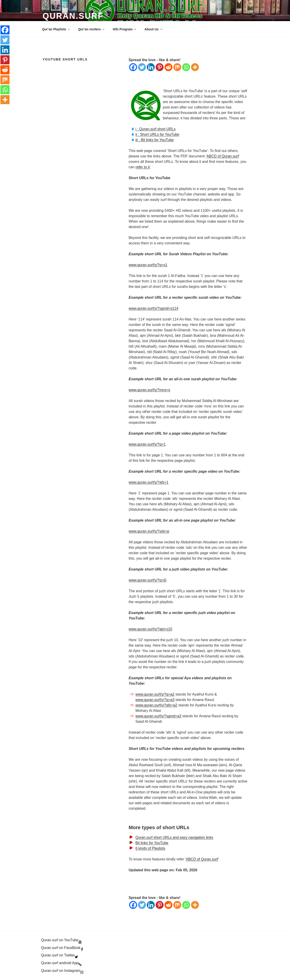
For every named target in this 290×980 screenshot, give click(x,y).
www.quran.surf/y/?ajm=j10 (151, 629)
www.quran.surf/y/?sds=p (149, 531)
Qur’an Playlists (56, 29)
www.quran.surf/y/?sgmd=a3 (158, 716)
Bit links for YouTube (152, 843)
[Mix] (177, 67)
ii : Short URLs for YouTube (157, 134)
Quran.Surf (73, 16)
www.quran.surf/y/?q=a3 (155, 700)
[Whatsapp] (186, 67)
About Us (154, 29)
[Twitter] (142, 67)
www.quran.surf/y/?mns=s (150, 390)
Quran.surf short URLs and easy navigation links (174, 837)
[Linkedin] (151, 67)
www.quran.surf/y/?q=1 (147, 444)
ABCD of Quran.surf (223, 156)
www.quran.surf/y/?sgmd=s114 (153, 308)
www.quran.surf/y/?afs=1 (149, 482)
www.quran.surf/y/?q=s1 (148, 265)
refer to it (143, 167)
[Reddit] (168, 67)
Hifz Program (125, 29)
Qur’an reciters (92, 29)
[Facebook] (133, 67)
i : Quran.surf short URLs (156, 129)
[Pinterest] (160, 67)
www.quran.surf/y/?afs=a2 (156, 705)
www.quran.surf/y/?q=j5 (148, 580)
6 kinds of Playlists (150, 848)
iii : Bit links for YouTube (155, 140)
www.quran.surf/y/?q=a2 (155, 694)
